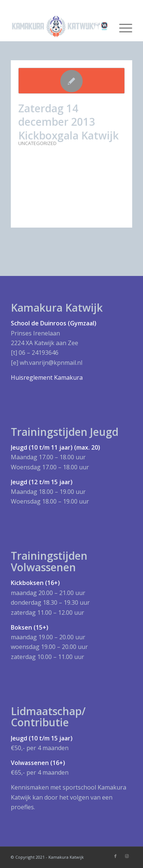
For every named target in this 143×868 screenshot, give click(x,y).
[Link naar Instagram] (127, 856)
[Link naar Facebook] (115, 856)
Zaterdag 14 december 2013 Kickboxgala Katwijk (69, 122)
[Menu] (122, 26)
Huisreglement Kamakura (47, 377)
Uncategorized (37, 143)
